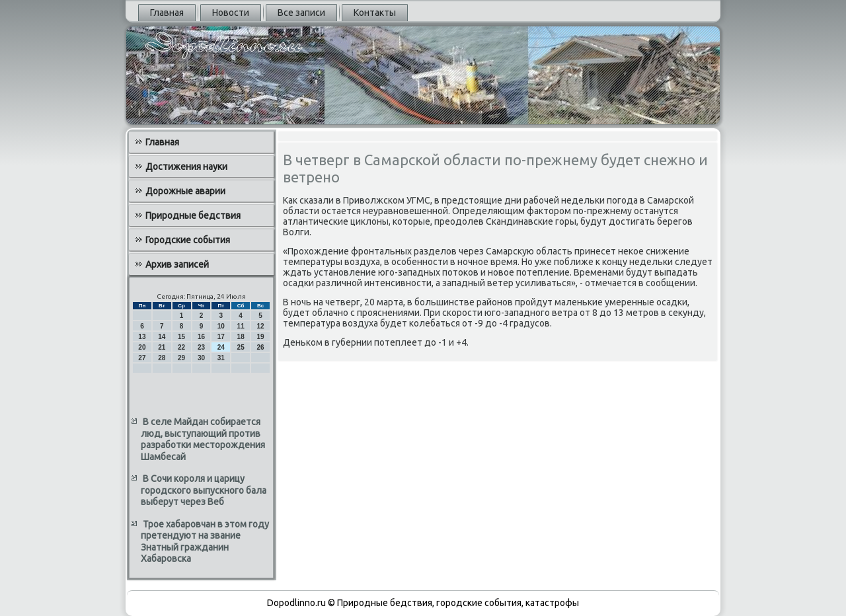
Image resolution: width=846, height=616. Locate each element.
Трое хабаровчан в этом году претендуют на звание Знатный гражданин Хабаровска (205, 542)
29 (181, 358)
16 (201, 337)
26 (260, 347)
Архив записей (177, 264)
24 (221, 347)
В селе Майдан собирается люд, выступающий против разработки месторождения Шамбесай (203, 439)
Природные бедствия (193, 215)
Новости (231, 13)
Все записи (301, 13)
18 (241, 337)
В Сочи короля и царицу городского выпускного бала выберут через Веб (204, 490)
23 (201, 347)
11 (241, 326)
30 (201, 358)
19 (260, 337)
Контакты (375, 13)
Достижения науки (186, 167)
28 (162, 358)
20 (142, 347)
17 (221, 337)
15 (181, 337)
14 (162, 337)
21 (162, 347)
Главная (167, 13)
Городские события (188, 240)
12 (260, 326)
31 (221, 358)
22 (181, 347)
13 (142, 337)
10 (221, 326)
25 (241, 347)
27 (142, 358)
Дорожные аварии (185, 191)
